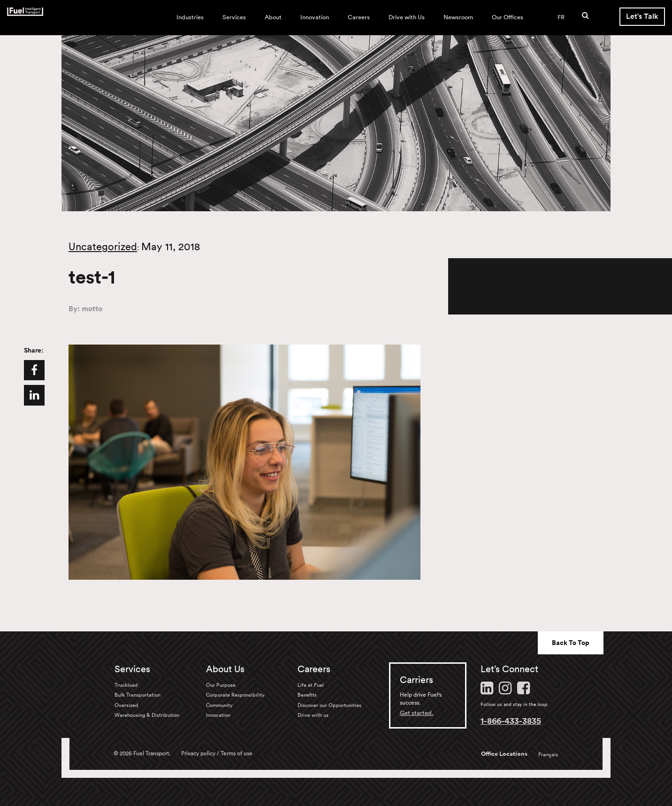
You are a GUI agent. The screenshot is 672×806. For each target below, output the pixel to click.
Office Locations (504, 754)
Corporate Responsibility (235, 695)
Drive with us (313, 715)
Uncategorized (103, 246)
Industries (190, 17)
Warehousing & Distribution (147, 715)
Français (548, 754)
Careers (359, 17)
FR (561, 17)
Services (234, 17)
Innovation (315, 17)
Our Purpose (221, 685)
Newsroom (458, 17)
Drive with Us (407, 17)
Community (219, 705)
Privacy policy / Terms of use (217, 753)
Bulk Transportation (137, 695)
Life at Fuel (311, 685)
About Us (225, 669)
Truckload (126, 685)
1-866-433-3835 (511, 721)
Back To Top (571, 643)
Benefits (307, 695)
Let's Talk (642, 16)
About (273, 17)
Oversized (126, 705)
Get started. (417, 713)
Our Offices (508, 17)
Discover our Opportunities (329, 705)
